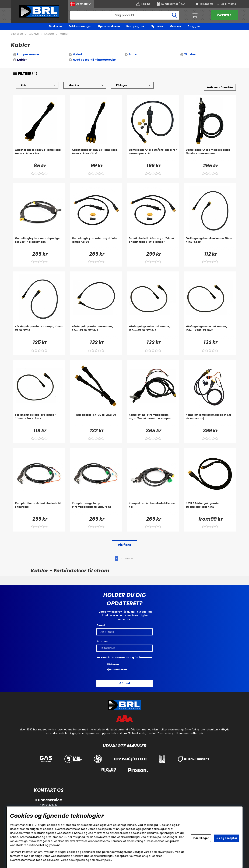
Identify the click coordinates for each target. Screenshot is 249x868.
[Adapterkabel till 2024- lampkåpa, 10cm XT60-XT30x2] (39, 155)
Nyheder (157, 26)
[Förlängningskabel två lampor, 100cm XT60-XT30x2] (153, 332)
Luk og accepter (226, 838)
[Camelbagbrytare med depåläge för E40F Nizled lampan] (39, 244)
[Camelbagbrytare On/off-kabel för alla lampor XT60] (153, 155)
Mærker (175, 26)
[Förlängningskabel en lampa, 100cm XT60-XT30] (39, 332)
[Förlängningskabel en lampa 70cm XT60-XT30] (210, 244)
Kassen (225, 15)
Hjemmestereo (109, 26)
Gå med (125, 683)
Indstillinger (201, 838)
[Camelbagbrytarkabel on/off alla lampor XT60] (96, 244)
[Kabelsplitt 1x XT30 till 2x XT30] (96, 420)
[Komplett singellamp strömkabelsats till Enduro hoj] (96, 509)
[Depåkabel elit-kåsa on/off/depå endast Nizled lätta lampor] (153, 244)
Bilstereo (55, 26)
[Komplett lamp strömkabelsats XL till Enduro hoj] (210, 420)
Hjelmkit (79, 55)
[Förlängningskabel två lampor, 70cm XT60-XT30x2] (39, 420)
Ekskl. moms (228, 4)
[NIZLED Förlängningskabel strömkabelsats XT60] (210, 509)
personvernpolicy (163, 852)
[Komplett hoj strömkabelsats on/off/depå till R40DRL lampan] (153, 420)
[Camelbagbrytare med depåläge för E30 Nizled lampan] (210, 155)
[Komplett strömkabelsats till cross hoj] (153, 509)
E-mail (101, 625)
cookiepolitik (104, 829)
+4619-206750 (49, 805)
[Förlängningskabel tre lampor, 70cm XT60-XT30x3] (96, 332)
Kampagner (135, 26)
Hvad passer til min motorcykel (95, 60)
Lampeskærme (28, 55)
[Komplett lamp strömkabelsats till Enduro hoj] (39, 509)
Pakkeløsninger (80, 26)
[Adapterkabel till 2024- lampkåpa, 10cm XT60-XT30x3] (96, 155)
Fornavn (102, 641)
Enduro (49, 34)
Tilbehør (190, 55)
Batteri (134, 55)
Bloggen (194, 26)
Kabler (64, 34)
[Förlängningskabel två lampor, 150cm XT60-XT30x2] (210, 332)
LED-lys (34, 34)
